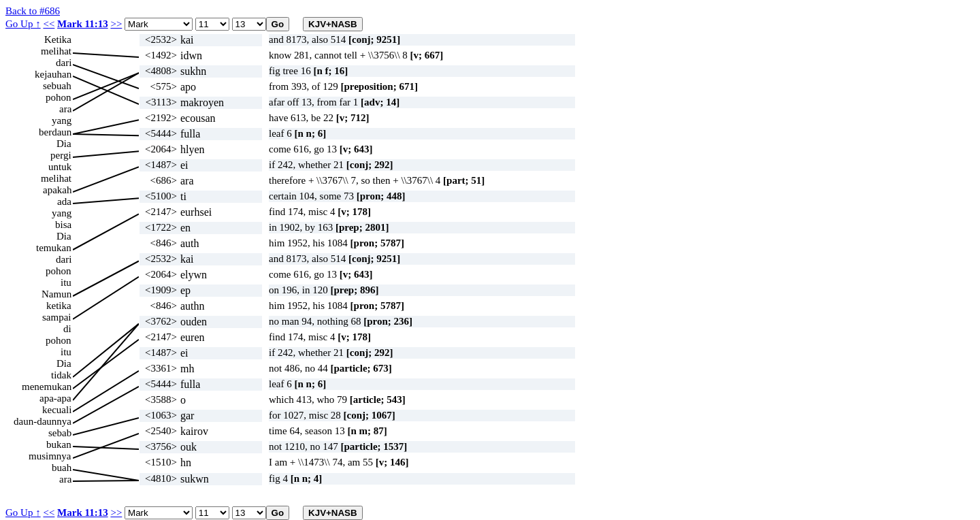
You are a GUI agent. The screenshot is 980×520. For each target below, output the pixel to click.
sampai (57, 317)
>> (116, 24)
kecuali (57, 410)
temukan (54, 248)
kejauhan (53, 74)
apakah (57, 190)
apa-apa (55, 398)
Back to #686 (33, 11)
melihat (56, 51)
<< (49, 24)
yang (62, 120)
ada (64, 201)
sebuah (57, 86)
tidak (61, 375)
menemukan (47, 387)
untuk (60, 167)
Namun (56, 294)
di (67, 329)
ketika (59, 306)
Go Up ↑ (23, 24)
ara (65, 109)
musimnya (50, 456)
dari (64, 63)
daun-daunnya (43, 421)
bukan (59, 444)
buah (62, 468)
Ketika (58, 39)
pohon (59, 97)
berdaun (55, 132)
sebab (60, 433)
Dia (64, 144)
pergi (61, 155)
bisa (63, 225)
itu (66, 282)
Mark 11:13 (83, 24)
